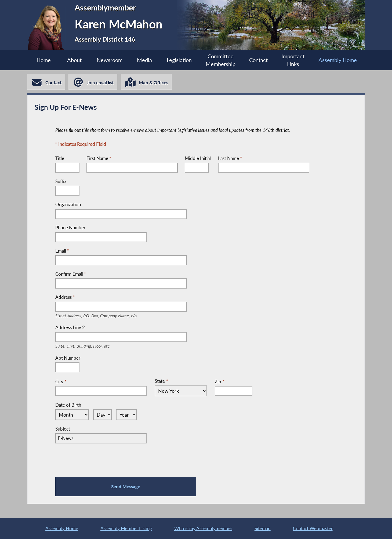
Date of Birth (68, 405)
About (74, 60)
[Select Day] (101, 415)
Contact (259, 60)
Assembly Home (338, 60)
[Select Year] (125, 415)
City (61, 381)
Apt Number (68, 358)
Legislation (179, 60)
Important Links (294, 60)
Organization (68, 205)
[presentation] (96, 459)
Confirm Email (71, 274)
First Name (99, 158)
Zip (217, 381)
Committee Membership (221, 60)
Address (102, 297)
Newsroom (109, 60)
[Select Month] (71, 415)
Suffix (61, 181)
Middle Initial (198, 158)
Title (60, 158)
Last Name (230, 158)
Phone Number (70, 228)
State (161, 381)
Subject (63, 429)
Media (144, 60)
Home (43, 60)
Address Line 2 (87, 328)
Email (62, 251)
